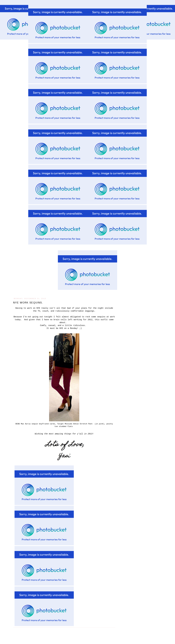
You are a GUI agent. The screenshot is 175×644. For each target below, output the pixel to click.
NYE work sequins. (28, 303)
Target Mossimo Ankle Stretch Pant (75, 424)
